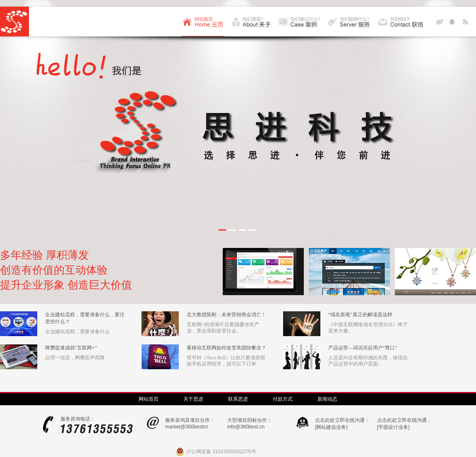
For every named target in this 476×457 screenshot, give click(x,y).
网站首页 (149, 399)
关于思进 (193, 399)
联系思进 (238, 399)
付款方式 (283, 399)
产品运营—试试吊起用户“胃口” (363, 348)
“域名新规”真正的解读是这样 (360, 315)
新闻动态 (327, 399)
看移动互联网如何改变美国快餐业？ (226, 348)
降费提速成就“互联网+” (71, 348)
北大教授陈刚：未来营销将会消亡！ (226, 315)
